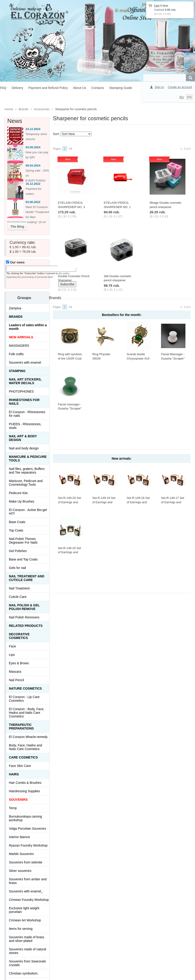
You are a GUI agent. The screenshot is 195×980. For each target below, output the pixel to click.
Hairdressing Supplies (24, 791)
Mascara (15, 672)
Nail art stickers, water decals (25, 381)
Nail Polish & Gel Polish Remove (24, 607)
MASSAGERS (19, 346)
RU (182, 97)
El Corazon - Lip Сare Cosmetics (24, 699)
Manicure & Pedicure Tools (28, 459)
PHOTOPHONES (21, 391)
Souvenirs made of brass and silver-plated (27, 939)
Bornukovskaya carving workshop (25, 818)
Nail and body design (24, 448)
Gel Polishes (18, 551)
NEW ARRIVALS (21, 337)
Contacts (98, 88)
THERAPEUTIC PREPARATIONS (21, 727)
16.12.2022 (33, 184)
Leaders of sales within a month (28, 327)
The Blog (17, 227)
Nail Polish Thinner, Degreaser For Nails (23, 541)
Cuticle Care (18, 597)
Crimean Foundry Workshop (29, 900)
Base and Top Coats (23, 559)
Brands (16, 317)
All (70, 149)
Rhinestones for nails (24, 402)
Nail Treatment (19, 588)
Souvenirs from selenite (26, 862)
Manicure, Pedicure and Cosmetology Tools (26, 483)
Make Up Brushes (22, 501)
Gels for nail (17, 568)
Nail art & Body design (23, 438)
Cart (157, 6)
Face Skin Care (20, 766)
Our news (15, 262)
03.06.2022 (33, 202)
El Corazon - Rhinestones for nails (27, 414)
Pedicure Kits (18, 493)
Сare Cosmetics (23, 757)
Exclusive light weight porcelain (24, 910)
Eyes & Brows (19, 663)
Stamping (17, 371)
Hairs (14, 774)
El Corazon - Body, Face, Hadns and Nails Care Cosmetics (27, 713)
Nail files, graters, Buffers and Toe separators (27, 471)
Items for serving (21, 929)
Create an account (180, 87)
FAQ (3, 88)
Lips (12, 655)
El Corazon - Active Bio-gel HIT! (28, 512)
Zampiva (15, 308)
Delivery (17, 88)
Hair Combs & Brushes (25, 783)
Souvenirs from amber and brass (28, 881)
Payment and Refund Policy (48, 88)
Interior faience (19, 837)
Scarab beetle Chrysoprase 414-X (138, 358)
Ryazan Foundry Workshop (28, 845)
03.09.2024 (33, 147)
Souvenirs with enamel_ (26, 891)
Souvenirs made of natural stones (27, 951)
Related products (26, 626)
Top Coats (16, 530)
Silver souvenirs (20, 871)
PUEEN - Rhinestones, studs (25, 426)
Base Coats (17, 522)
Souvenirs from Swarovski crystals (27, 963)
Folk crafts (16, 354)
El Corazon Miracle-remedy (28, 737)
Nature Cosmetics (25, 688)
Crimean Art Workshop (25, 920)
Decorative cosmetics (19, 636)
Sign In (159, 87)
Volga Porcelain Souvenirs (27, 829)
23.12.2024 (33, 129)
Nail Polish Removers (24, 617)
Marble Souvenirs (21, 854)
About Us (80, 88)
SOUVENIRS (18, 800)
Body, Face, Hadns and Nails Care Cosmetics (25, 747)
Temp (13, 808)
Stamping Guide (121, 88)
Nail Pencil (16, 680)
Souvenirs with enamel (25, 362)
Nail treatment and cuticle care (27, 578)
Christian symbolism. (24, 973)
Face (12, 646)
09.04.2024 (33, 166)
